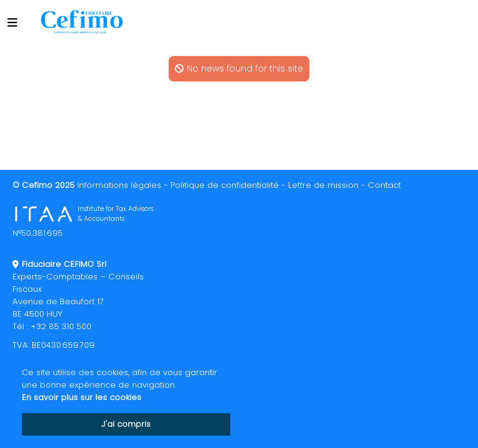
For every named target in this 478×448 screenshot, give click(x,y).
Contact (384, 185)
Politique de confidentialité (225, 185)
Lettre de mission (323, 185)
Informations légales (119, 185)
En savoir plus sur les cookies (82, 397)
